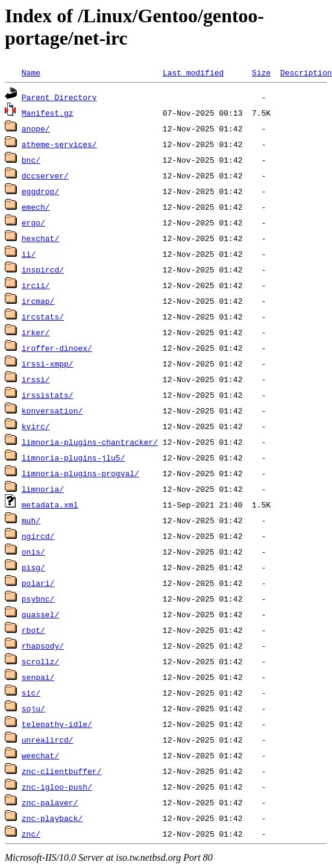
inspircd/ (43, 269)
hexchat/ (40, 238)
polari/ (38, 583)
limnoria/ (43, 489)
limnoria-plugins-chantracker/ (90, 442)
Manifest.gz (48, 113)
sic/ (31, 693)
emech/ (36, 207)
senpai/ (38, 677)
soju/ (33, 708)
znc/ (31, 834)
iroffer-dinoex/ (57, 348)
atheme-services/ (59, 144)
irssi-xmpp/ (48, 363)
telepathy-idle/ (57, 724)
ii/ (29, 254)
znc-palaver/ (50, 802)
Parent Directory (59, 97)
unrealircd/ (48, 740)
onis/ (33, 552)
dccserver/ (45, 175)
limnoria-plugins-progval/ (80, 473)
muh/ (31, 520)
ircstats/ (43, 316)
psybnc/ (38, 599)
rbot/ (33, 630)
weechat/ (40, 755)
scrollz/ (40, 661)
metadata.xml (50, 505)
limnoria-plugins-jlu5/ (74, 458)
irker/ (36, 332)
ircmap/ (38, 301)
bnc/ (31, 160)
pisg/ (33, 567)
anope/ (36, 128)
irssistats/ (48, 395)
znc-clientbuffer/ (62, 771)
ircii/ (36, 285)
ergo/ (33, 222)
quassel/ (40, 614)
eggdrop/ (40, 191)
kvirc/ (36, 426)
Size (261, 72)
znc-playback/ (52, 818)
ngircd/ (38, 536)
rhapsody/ (43, 646)
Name (31, 72)
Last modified (193, 72)
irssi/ (36, 379)
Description (306, 72)
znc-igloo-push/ (57, 787)
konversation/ (52, 410)
